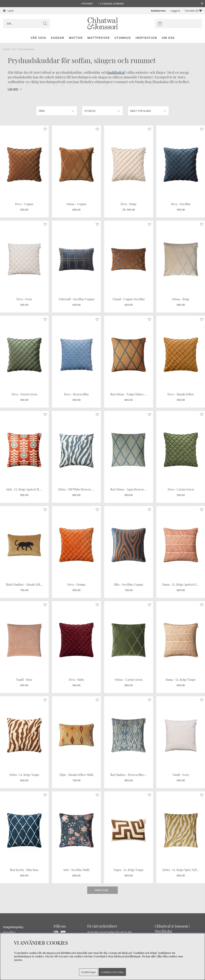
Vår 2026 (38, 38)
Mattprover (99, 38)
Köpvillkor (9, 932)
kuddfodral (116, 72)
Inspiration (146, 38)
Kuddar (58, 38)
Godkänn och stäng (112, 972)
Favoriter (193, 11)
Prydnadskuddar (26, 49)
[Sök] (26, 24)
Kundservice (158, 11)
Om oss (168, 38)
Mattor (76, 38)
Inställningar (89, 972)
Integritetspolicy (13, 927)
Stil (14, 49)
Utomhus (123, 38)
